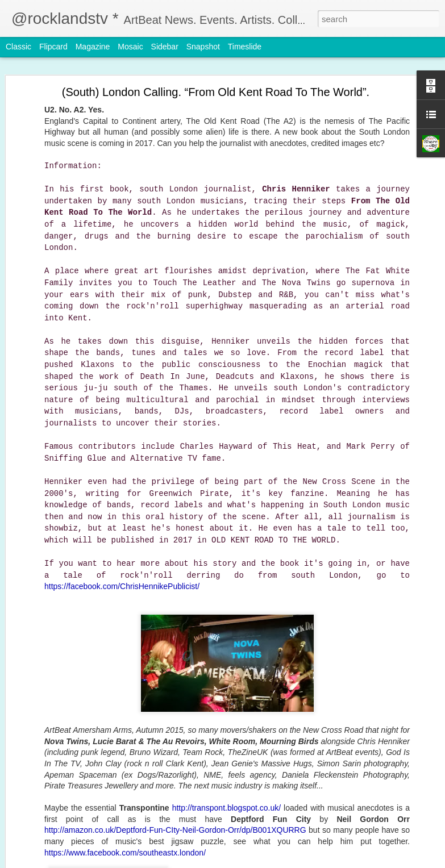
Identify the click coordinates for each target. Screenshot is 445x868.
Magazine (93, 47)
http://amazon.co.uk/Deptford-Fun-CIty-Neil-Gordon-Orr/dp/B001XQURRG (175, 830)
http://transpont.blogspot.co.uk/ (226, 808)
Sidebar (165, 47)
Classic (18, 47)
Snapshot (203, 47)
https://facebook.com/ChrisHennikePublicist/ (122, 586)
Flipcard (53, 47)
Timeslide (245, 47)
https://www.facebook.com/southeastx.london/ (125, 853)
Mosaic (130, 47)
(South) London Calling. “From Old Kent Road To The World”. (216, 92)
